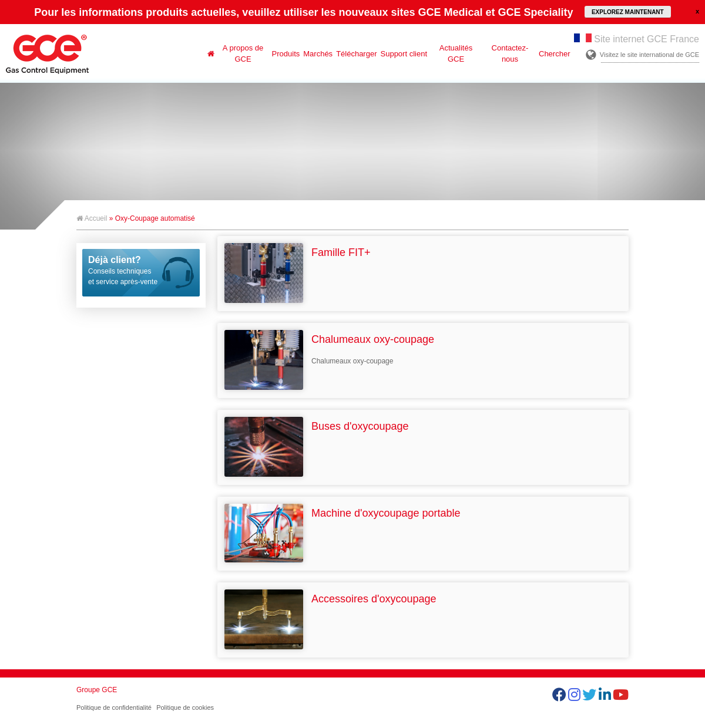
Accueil (92, 218)
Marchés (318, 54)
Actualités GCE (456, 53)
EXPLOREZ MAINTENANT (628, 12)
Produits (286, 54)
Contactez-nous (510, 53)
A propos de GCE (243, 53)
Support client (404, 54)
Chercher (554, 54)
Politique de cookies (185, 707)
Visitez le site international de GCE (649, 55)
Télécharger (356, 54)
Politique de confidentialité (114, 707)
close (697, 11)
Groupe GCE (97, 690)
